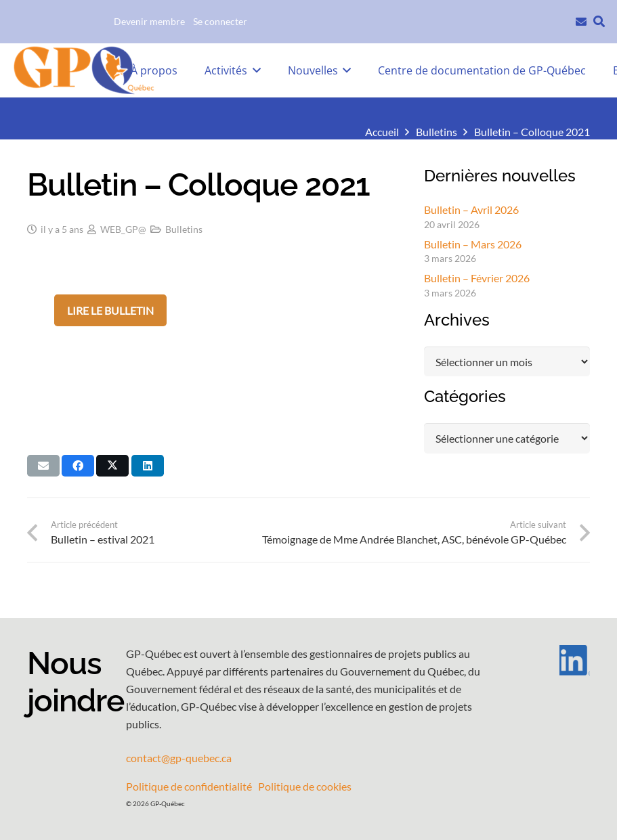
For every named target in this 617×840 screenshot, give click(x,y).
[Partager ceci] (78, 466)
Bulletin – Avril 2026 (471, 209)
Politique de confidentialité (189, 786)
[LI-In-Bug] (556, 660)
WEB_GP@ (123, 229)
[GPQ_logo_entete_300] (83, 71)
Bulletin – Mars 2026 (473, 244)
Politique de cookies (305, 786)
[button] (599, 22)
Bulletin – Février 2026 (477, 278)
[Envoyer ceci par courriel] (43, 466)
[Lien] (581, 20)
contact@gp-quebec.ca (179, 758)
